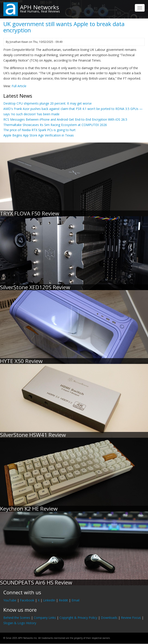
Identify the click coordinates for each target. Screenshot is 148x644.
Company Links (45, 618)
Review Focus (131, 618)
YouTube (10, 600)
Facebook (27, 600)
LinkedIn (49, 600)
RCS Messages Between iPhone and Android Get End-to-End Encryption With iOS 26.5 (65, 119)
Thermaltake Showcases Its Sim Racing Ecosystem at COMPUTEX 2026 (55, 125)
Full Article (19, 86)
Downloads (109, 618)
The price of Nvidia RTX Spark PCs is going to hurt (39, 130)
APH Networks (39, 7)
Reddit (63, 600)
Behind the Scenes (17, 618)
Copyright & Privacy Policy (78, 618)
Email (75, 600)
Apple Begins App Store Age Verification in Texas (39, 135)
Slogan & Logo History (20, 623)
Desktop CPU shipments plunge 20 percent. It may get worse (48, 103)
